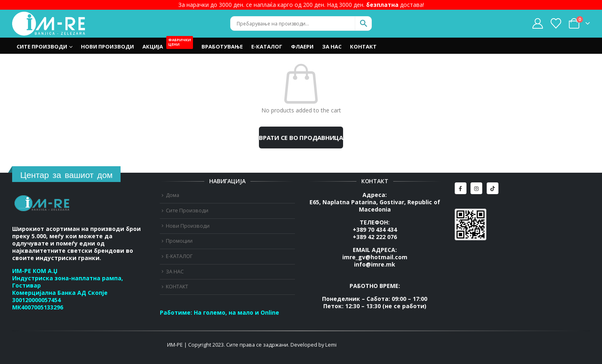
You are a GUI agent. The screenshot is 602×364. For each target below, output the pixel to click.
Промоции (179, 241)
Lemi (331, 345)
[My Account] (537, 23)
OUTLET (180, 45)
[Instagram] (476, 188)
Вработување (222, 47)
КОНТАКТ (363, 47)
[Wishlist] (556, 23)
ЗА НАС (332, 47)
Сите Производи (42, 47)
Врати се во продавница (301, 138)
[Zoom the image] (42, 200)
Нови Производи (107, 47)
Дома (173, 195)
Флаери (302, 47)
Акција (153, 47)
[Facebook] (461, 188)
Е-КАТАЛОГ (267, 47)
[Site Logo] (49, 24)
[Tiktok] (493, 188)
